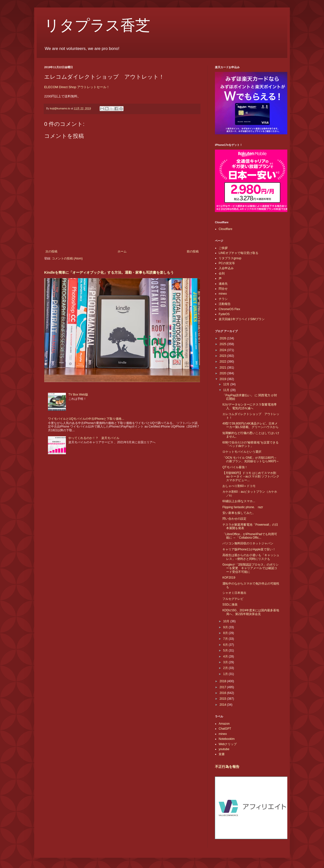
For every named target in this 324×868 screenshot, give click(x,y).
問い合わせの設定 (234, 519)
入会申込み (226, 268)
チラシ (223, 299)
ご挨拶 (223, 248)
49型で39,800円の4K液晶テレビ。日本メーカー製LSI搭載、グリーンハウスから (250, 425)
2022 (223, 362)
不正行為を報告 (227, 767)
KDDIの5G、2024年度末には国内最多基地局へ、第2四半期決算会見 (251, 612)
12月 (227, 384)
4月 (226, 656)
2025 (223, 344)
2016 (223, 693)
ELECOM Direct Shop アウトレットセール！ (77, 87)
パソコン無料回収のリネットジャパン (248, 543)
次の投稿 (51, 251)
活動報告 (225, 304)
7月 (226, 639)
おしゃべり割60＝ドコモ (239, 486)
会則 (222, 273)
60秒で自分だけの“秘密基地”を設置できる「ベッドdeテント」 (250, 444)
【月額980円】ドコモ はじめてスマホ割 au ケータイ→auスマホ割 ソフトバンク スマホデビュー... (251, 477)
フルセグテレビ (233, 599)
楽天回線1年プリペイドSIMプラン (242, 319)
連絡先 (223, 284)
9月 (226, 627)
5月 (226, 651)
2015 (223, 699)
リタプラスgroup (230, 258)
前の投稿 (193, 251)
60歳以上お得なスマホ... (239, 501)
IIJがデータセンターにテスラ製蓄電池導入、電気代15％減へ (249, 406)
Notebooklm (227, 739)
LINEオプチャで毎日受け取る (239, 253)
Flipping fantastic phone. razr (243, 507)
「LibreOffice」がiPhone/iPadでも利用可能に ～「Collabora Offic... (250, 536)
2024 (223, 350)
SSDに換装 (230, 605)
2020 (223, 373)
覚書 (222, 754)
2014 (223, 705)
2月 (226, 668)
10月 (227, 621)
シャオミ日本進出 (234, 593)
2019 (223, 379)
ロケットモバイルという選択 (242, 452)
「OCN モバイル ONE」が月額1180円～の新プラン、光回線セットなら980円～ (251, 459)
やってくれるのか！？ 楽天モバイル (94, 438)
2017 (223, 687)
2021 (223, 368)
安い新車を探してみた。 (239, 513)
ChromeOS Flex (229, 309)
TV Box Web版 (78, 395)
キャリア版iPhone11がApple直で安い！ (249, 549)
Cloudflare (226, 229)
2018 (223, 681)
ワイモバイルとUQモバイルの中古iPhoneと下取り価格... (86, 419)
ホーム (122, 251)
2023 (223, 356)
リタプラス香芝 (97, 25)
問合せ (223, 289)
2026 (223, 338)
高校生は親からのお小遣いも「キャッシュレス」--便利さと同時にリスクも (251, 557)
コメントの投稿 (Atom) (67, 258)
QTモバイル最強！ (235, 467)
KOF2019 (229, 578)
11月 (227, 390)
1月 (226, 674)
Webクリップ (228, 744)
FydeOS (224, 314)
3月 (226, 662)
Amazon (224, 724)
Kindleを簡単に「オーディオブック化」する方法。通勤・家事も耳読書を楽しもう (109, 272)
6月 (226, 645)
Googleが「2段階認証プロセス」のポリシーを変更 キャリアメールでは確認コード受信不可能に (250, 568)
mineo (223, 294)
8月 (226, 633)
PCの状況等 (227, 263)
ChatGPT (225, 729)
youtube (224, 749)
